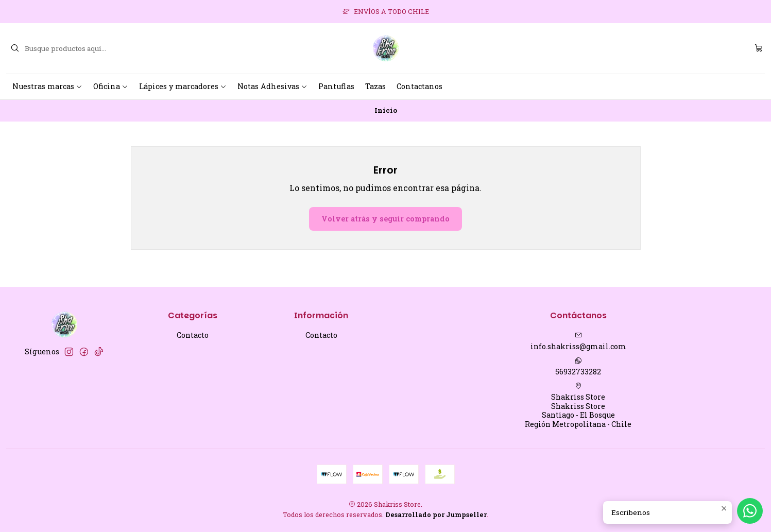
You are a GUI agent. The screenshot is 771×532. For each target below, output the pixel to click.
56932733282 (578, 367)
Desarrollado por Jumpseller (436, 514)
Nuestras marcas (47, 86)
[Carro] (759, 48)
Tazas (375, 86)
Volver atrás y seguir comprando (385, 219)
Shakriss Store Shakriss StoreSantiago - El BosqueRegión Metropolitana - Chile (578, 406)
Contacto (193, 335)
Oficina (111, 86)
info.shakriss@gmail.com (578, 341)
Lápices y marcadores (183, 86)
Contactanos (419, 86)
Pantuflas (336, 86)
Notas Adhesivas (272, 86)
